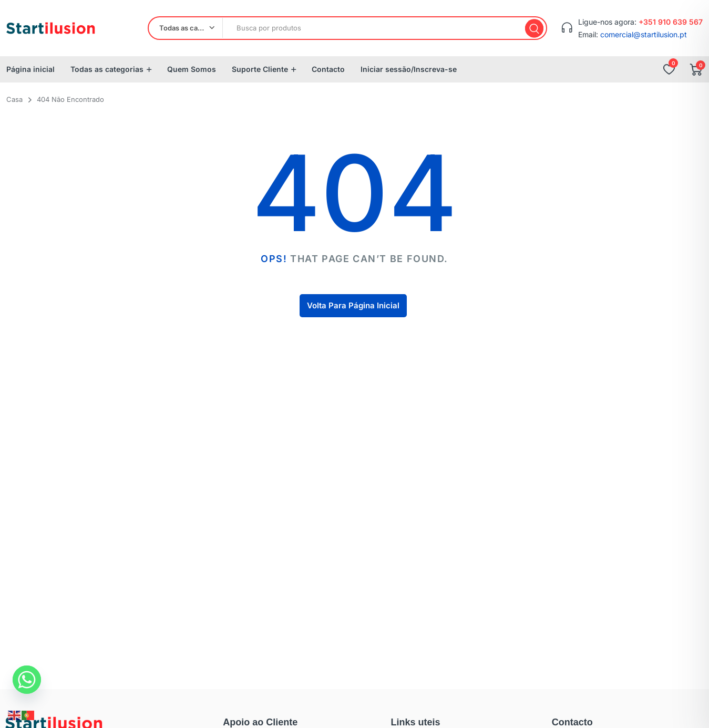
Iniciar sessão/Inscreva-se (409, 69)
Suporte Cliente (260, 69)
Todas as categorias (107, 69)
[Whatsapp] (27, 680)
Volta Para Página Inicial (353, 305)
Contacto (328, 69)
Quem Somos (192, 69)
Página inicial (30, 69)
